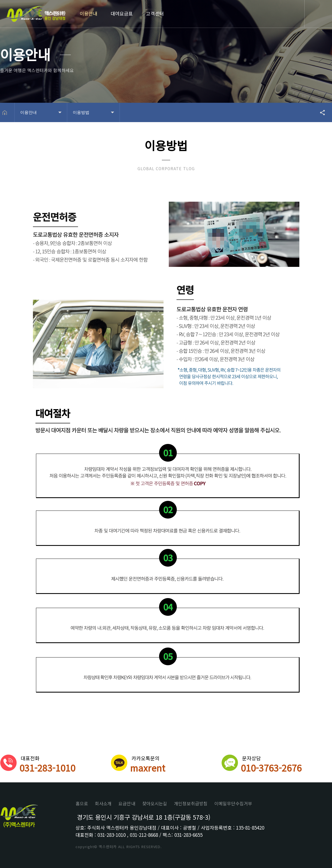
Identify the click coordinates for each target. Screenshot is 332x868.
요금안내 (127, 803)
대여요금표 (122, 13)
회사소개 (55, 13)
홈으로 (82, 803)
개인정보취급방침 (191, 803)
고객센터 (155, 13)
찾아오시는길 (155, 803)
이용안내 (89, 13)
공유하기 (320, 112)
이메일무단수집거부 (233, 803)
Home (36, 15)
